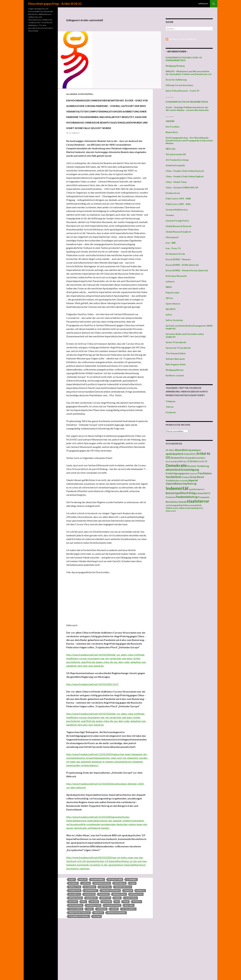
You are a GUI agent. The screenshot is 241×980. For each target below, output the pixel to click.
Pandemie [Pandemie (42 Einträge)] (170, 497)
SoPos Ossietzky (174, 320)
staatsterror (76, 953)
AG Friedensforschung (177, 160)
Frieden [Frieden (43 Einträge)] (185, 477)
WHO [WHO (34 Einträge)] (201, 508)
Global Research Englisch (178, 232)
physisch (137, 946)
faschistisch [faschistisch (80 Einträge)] (173, 477)
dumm (133, 927)
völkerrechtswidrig (79, 961)
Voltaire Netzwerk (175, 359)
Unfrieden (102, 953)
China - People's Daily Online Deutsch (185, 171)
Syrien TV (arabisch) (176, 342)
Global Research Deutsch (179, 226)
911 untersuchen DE (176, 154)
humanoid (104, 938)
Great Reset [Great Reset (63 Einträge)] (197, 477)
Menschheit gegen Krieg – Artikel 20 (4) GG (55, 4)
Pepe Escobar (173, 292)
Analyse (83, 924)
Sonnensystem (93, 950)
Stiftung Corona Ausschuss (180, 85)
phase (126, 946)
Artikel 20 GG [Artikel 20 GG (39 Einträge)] (190, 454)
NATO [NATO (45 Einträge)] (207, 493)
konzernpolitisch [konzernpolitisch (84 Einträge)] (177, 493)
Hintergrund (172, 237)
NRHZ (169, 287)
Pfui (117, 946)
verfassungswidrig (117, 957)
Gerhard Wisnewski (111, 935)
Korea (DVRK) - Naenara (178, 259)
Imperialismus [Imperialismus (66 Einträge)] (174, 484)
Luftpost (170, 281)
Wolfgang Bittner (175, 370)
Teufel (90, 953)
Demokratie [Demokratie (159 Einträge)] (176, 465)
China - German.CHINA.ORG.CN (182, 187)
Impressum (203, 4)
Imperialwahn (75, 942)
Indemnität (91, 942)
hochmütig (74, 938)
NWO (84, 946)
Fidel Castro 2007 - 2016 (178, 204)
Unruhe (114, 953)
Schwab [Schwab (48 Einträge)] (182, 502)
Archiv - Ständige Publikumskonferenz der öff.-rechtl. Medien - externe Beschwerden (187, 109)
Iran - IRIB (171, 243)
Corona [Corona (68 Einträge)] (192, 461)
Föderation (75, 935)
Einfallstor (74, 931)
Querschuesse (173, 304)
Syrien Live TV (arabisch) (178, 348)
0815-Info (171, 149)
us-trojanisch (129, 953)
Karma (117, 942)
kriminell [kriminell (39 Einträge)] (200, 493)
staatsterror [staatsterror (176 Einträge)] (198, 501)
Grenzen (128, 935)
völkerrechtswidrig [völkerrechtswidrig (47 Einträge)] (188, 508)
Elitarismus (90, 931)
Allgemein (72, 94)
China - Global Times (176, 182)
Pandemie (107, 946)
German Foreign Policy (177, 221)
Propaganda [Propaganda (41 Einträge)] (204, 497)
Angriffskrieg (97, 924)
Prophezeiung (76, 950)
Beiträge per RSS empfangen (183, 39)
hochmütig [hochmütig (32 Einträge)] (184, 481)
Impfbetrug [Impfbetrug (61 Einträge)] (190, 484)
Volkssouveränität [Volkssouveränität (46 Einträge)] (192, 505)
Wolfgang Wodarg (175, 66)
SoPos (169, 315)
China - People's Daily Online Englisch (185, 176)
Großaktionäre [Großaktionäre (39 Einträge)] (173, 481)
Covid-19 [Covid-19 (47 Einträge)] (202, 461)
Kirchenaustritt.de (175, 254)
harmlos (141, 935)
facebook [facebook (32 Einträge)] (194, 474)
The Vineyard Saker (176, 353)
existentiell (105, 931)
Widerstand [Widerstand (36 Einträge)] (171, 511)
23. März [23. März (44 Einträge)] (170, 450)
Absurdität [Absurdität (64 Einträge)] (181, 450)
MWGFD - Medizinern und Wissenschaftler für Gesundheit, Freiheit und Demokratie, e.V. (189, 73)
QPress (169, 298)
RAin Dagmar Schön (176, 364)
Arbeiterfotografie (175, 165)
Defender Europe (102, 927)
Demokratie (120, 927)
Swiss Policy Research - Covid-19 (182, 91)
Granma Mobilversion (177, 210)
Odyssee (94, 946)
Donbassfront (173, 193)
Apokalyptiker (115, 924)
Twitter (170, 407)
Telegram (171, 401)
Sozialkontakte (112, 950)
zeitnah (97, 961)
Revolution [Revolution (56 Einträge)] (172, 502)
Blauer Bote (172, 132)
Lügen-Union (131, 942)
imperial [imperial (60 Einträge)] (193, 480)
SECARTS (171, 309)
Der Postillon (173, 127)
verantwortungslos (79, 957)
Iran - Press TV (173, 248)
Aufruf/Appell (86, 94)
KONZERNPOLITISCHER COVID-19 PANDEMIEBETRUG (184, 59)
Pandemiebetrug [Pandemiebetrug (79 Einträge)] (187, 497)
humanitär (89, 938)
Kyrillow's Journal (175, 375)
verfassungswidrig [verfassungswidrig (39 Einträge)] (174, 505)
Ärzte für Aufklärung (176, 80)
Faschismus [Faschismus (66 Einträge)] (205, 473)
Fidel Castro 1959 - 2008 (178, 199)
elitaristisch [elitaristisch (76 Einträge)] (173, 470)
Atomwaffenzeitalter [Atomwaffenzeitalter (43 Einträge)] (195, 458)
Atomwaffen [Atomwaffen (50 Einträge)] (178, 458)
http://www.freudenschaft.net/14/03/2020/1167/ (93, 728)
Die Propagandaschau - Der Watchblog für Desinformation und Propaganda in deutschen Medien (189, 140)
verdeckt (98, 957)
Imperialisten (136, 938)
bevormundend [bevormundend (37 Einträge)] (172, 461)
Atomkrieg (131, 924)
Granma (170, 215)
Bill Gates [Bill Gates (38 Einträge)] (183, 461)
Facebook (171, 412)
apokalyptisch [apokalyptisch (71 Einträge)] (175, 454)
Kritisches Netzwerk (176, 276)
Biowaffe (73, 927)
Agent (72, 924)
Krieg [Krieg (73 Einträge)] (192, 493)
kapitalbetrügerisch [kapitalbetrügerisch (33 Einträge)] (197, 489)
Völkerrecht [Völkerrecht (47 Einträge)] (172, 508)
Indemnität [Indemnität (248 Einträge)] (177, 488)
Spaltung (129, 950)
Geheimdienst (91, 935)
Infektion (106, 942)
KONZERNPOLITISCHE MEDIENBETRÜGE (187, 102)
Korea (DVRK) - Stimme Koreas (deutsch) (187, 270)
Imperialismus (119, 938)
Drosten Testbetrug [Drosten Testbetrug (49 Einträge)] (198, 466)
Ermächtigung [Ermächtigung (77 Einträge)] (190, 470)
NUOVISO (73, 946)
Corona (86, 927)
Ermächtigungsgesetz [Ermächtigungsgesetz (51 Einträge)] (178, 473)
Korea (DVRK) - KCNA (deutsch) (182, 265)
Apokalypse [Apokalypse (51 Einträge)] (194, 450)
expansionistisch (123, 931)
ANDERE (170, 121)
